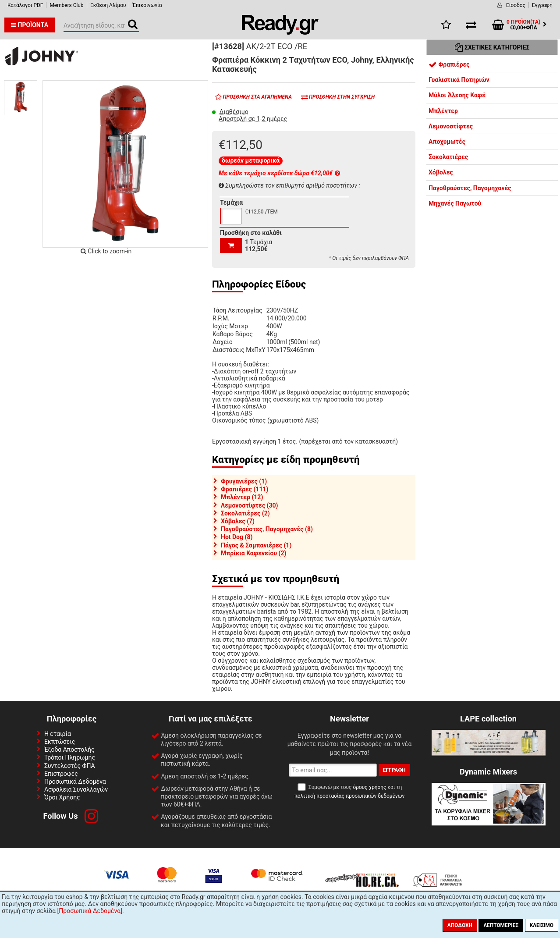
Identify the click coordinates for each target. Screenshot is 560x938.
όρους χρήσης (369, 787)
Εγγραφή (542, 5)
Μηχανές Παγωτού (455, 203)
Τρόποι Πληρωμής (70, 757)
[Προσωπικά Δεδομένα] (90, 911)
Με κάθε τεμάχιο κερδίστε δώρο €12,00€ (279, 173)
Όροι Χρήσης (62, 797)
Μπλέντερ (443, 111)
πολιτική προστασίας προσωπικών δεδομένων (349, 796)
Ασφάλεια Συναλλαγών (76, 789)
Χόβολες (441, 172)
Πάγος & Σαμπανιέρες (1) (256, 545)
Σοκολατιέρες (448, 157)
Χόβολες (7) (238, 521)
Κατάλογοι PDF (25, 5)
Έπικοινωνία (147, 5)
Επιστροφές (61, 774)
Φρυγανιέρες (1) (244, 481)
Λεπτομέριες (501, 925)
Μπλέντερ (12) (242, 497)
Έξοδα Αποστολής (69, 750)
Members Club (66, 5)
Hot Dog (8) (237, 537)
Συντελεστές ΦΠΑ (70, 766)
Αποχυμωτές (447, 142)
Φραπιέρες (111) (245, 489)
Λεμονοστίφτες (451, 126)
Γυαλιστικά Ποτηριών (459, 80)
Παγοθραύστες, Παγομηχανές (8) (267, 529)
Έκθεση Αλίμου (108, 5)
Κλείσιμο (542, 925)
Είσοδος (516, 5)
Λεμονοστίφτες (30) (249, 505)
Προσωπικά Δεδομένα (75, 782)
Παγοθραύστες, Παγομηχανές (470, 188)
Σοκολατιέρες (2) (245, 513)
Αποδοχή (460, 925)
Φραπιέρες (449, 64)
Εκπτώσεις (60, 742)
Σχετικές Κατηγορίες (492, 47)
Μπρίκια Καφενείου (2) (253, 553)
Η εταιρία (58, 734)
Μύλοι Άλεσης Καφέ (457, 95)
